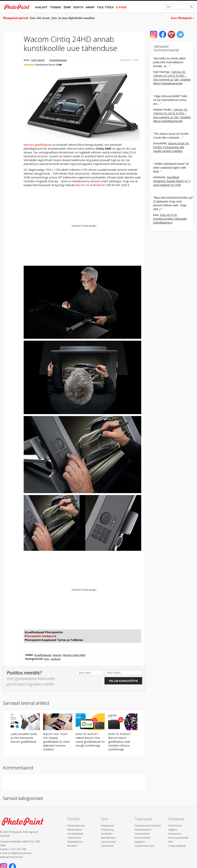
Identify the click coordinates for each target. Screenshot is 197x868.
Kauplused (107, 826)
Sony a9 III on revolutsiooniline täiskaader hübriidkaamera (170, 219)
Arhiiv (90, 7)
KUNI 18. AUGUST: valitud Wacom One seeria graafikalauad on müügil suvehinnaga (90, 740)
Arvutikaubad (75, 834)
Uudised (56, 659)
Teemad (56, 7)
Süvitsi (78, 7)
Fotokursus (175, 834)
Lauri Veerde (38, 60)
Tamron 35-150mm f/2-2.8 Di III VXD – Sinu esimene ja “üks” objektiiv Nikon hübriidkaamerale (172, 78)
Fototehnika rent (144, 846)
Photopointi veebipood (40, 636)
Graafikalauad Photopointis (44, 632)
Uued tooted (108, 842)
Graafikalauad (43, 655)
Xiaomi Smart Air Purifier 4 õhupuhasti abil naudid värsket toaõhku (171, 147)
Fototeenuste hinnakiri (148, 826)
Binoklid (72, 846)
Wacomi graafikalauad (38, 145)
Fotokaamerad (76, 826)
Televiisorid (74, 838)
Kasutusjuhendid (178, 838)
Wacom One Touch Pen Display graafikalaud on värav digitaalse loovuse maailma (56, 742)
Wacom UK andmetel (88, 185)
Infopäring (107, 830)
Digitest (173, 830)
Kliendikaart (108, 838)
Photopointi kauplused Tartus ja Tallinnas (54, 640)
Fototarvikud (75, 830)
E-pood (121, 7)
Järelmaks (107, 834)
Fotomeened (142, 834)
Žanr (67, 7)
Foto (47, 659)
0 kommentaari (58, 60)
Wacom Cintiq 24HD (74, 655)
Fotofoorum (175, 826)
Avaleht (41, 7)
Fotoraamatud (143, 830)
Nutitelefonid (75, 842)
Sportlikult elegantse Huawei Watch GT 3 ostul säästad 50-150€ (172, 181)
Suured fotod (142, 838)
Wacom (57, 655)
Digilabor (140, 842)
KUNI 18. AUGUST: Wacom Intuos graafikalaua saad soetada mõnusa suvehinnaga (120, 742)
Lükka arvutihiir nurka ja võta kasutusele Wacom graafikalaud (24, 738)
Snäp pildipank (177, 846)
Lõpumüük (107, 846)
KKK (171, 842)
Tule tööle (105, 7)
